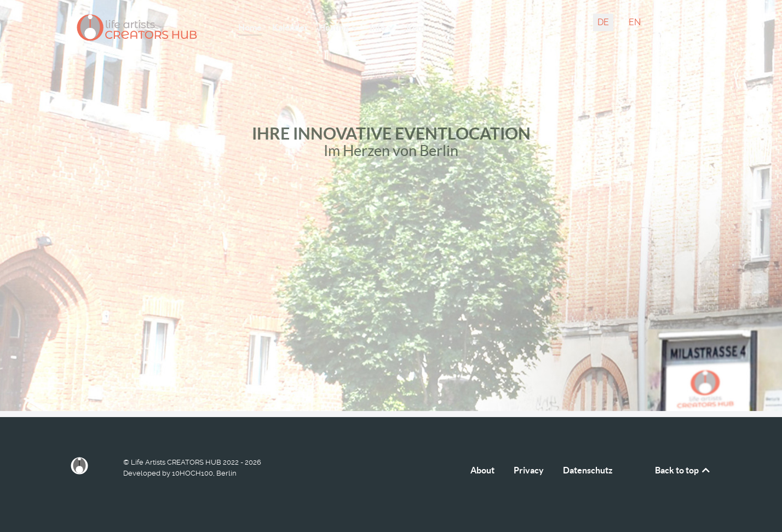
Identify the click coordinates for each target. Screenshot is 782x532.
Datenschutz (588, 470)
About (482, 470)
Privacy (529, 470)
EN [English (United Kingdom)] (635, 22)
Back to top (683, 470)
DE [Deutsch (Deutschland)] (603, 22)
